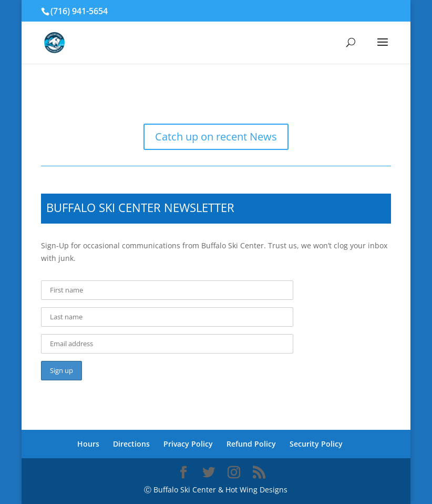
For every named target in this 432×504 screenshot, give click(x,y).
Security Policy (316, 444)
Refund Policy (251, 444)
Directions (131, 444)
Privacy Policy (188, 444)
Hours (88, 444)
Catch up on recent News (216, 137)
